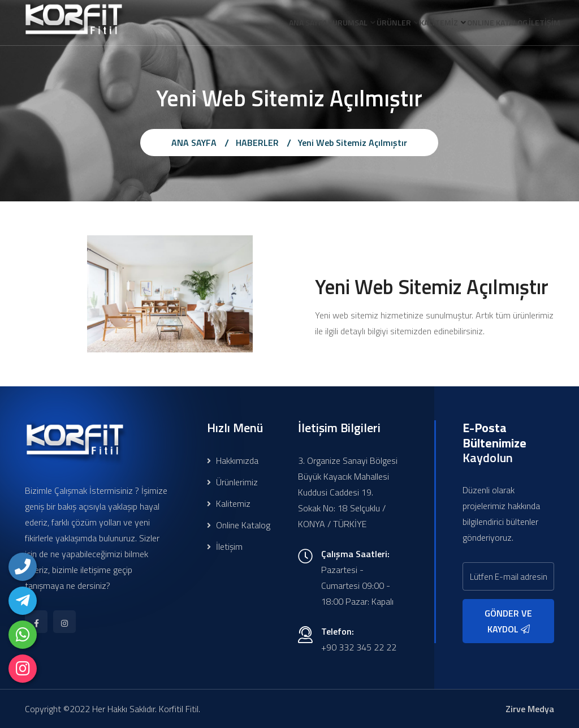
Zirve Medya (530, 709)
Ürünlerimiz (232, 482)
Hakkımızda (233, 460)
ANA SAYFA (264, 25)
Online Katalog (239, 525)
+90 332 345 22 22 (359, 647)
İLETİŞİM (541, 25)
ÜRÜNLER (366, 25)
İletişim (225, 546)
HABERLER (257, 143)
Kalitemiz (229, 503)
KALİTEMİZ (419, 25)
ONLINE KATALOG (485, 25)
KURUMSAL (312, 25)
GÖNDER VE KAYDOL (508, 621)
